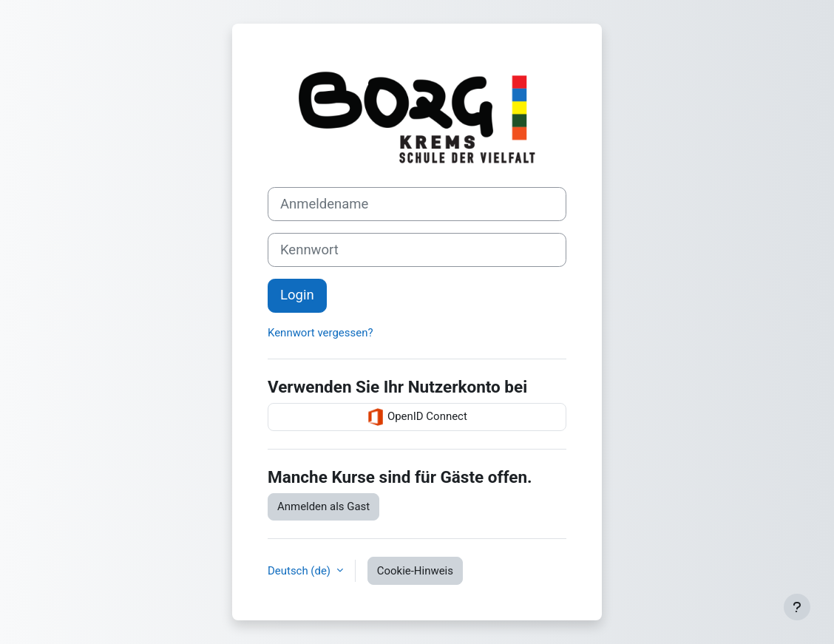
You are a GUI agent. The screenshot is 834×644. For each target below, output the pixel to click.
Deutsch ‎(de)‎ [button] (301, 571)
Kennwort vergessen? (320, 333)
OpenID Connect (417, 417)
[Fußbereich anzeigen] (797, 607)
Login (297, 295)
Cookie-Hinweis (415, 571)
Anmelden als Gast (323, 506)
